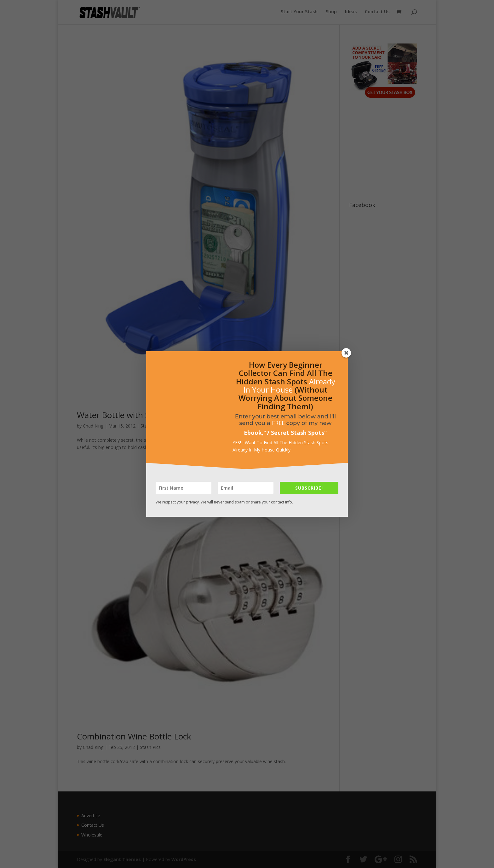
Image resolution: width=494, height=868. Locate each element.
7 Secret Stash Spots (295, 433)
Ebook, (254, 433)
